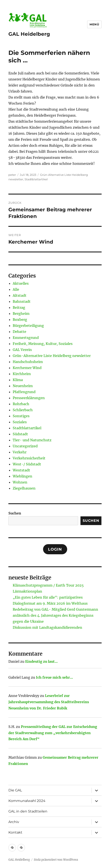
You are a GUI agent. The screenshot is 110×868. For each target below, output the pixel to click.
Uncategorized (25, 446)
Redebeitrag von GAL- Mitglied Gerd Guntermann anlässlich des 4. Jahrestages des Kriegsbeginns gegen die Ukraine (55, 615)
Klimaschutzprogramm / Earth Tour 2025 (48, 585)
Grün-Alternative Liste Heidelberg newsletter (52, 356)
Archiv (14, 822)
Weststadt (21, 470)
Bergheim (21, 314)
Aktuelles (21, 283)
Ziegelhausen (24, 488)
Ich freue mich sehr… (54, 677)
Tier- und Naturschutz (32, 440)
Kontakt (15, 832)
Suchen (15, 513)
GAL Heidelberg (29, 34)
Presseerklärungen (29, 398)
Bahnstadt (22, 301)
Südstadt (20, 434)
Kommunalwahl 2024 (27, 801)
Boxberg (20, 320)
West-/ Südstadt (27, 464)
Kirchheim (22, 374)
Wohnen (20, 482)
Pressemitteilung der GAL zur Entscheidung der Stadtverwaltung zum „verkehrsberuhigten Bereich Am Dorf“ (53, 733)
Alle (16, 289)
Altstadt (20, 295)
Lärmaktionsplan (27, 591)
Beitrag (19, 307)
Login (55, 549)
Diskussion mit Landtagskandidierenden (47, 627)
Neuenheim (23, 386)
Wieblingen (22, 476)
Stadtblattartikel (36, 179)
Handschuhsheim (28, 362)
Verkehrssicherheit (29, 458)
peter (12, 175)
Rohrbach (21, 404)
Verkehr (20, 452)
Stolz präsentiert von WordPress (56, 860)
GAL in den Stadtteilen (28, 811)
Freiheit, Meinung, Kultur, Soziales (43, 344)
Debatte (19, 332)
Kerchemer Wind (27, 368)
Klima (18, 380)
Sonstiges (21, 416)
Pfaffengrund (24, 392)
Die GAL (15, 790)
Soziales (20, 422)
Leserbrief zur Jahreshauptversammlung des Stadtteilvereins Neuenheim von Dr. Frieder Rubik (49, 702)
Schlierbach (23, 410)
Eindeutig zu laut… (41, 661)
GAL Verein (22, 350)
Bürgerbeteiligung (28, 326)
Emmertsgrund (26, 338)
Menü (94, 24)
